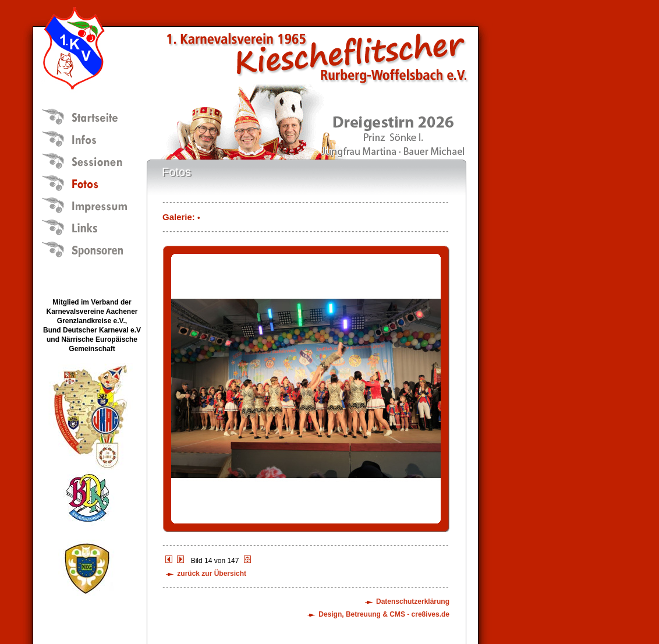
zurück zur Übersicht (212, 574)
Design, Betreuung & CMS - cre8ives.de (384, 614)
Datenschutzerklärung (413, 601)
